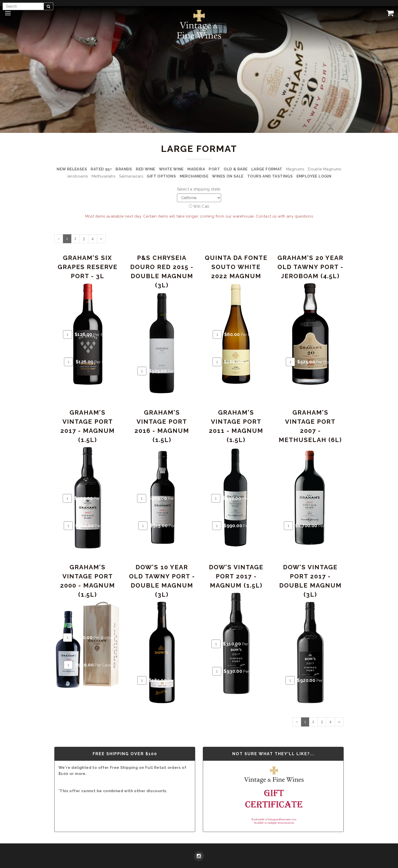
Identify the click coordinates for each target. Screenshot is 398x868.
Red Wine (145, 169)
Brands (124, 169)
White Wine (171, 169)
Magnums (295, 169)
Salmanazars (131, 176)
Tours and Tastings (270, 176)
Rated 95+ (101, 169)
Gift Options (161, 176)
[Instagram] (199, 857)
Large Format (267, 169)
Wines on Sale (228, 176)
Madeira (196, 169)
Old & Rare (236, 169)
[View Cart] (389, 13)
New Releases (72, 169)
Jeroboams (77, 176)
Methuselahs (103, 176)
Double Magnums (325, 169)
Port (214, 169)
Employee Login (314, 176)
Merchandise (194, 176)
